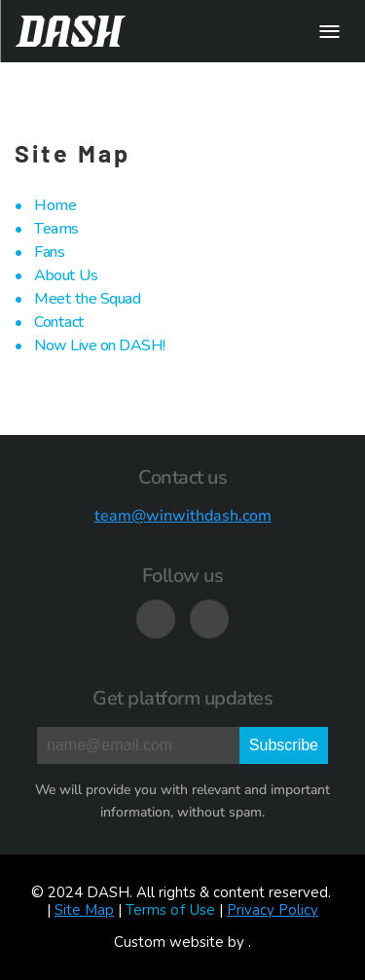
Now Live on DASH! (100, 345)
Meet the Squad (87, 299)
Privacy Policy (273, 910)
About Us (66, 275)
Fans (49, 252)
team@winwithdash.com (183, 516)
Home (55, 205)
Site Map (84, 910)
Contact (59, 322)
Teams (56, 229)
